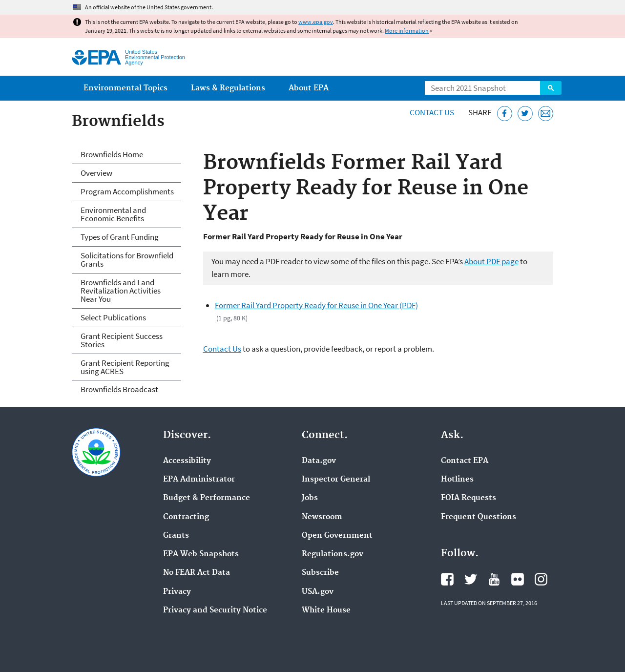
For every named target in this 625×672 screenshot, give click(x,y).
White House (326, 610)
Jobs (310, 498)
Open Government (337, 536)
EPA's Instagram (541, 579)
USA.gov (318, 592)
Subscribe (320, 573)
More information (407, 31)
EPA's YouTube (494, 579)
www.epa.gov (316, 22)
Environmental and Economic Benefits (113, 214)
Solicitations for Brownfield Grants (127, 260)
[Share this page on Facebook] (505, 114)
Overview (96, 173)
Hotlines (457, 480)
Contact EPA (465, 461)
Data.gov (319, 461)
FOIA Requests (469, 498)
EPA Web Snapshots (201, 554)
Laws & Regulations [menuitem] (228, 88)
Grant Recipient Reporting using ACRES (125, 367)
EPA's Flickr (518, 579)
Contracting (186, 517)
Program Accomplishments (127, 191)
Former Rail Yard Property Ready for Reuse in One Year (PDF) (316, 305)
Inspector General (336, 480)
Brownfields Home (112, 154)
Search (551, 88)
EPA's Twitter (471, 579)
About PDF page (491, 261)
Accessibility (187, 461)
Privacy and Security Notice (215, 610)
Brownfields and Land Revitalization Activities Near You (121, 291)
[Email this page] (546, 114)
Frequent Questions (479, 517)
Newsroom (322, 517)
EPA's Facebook (447, 579)
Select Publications (113, 317)
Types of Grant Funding (120, 237)
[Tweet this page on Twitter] (525, 114)
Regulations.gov (333, 554)
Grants (176, 536)
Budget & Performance (207, 498)
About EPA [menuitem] (309, 88)
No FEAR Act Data (197, 573)
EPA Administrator (199, 480)
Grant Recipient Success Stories (122, 340)
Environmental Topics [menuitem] (125, 88)
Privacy (177, 592)
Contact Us (432, 112)
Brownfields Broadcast (119, 389)
